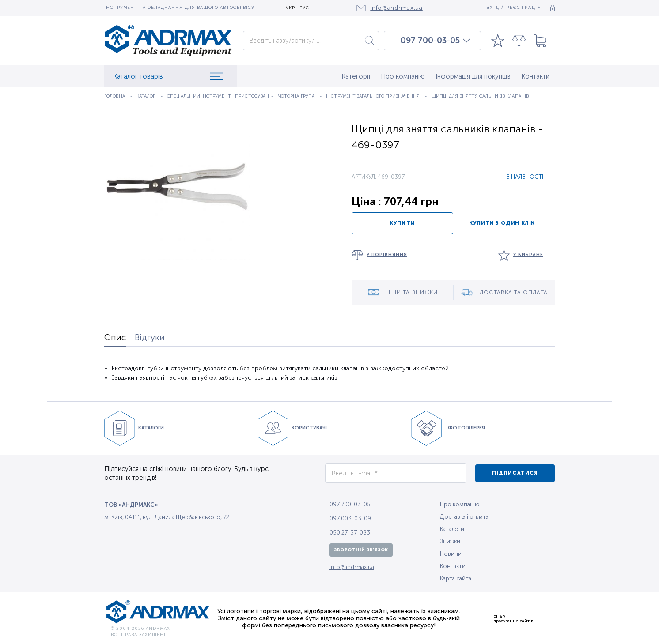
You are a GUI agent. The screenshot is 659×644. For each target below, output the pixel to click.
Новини (451, 554)
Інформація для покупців (473, 76)
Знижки (450, 541)
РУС (304, 8)
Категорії (356, 76)
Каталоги (452, 529)
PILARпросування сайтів (513, 619)
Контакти (535, 76)
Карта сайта (456, 578)
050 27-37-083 (350, 533)
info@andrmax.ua (352, 567)
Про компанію (403, 76)
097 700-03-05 (430, 41)
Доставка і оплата (464, 517)
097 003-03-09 (350, 518)
